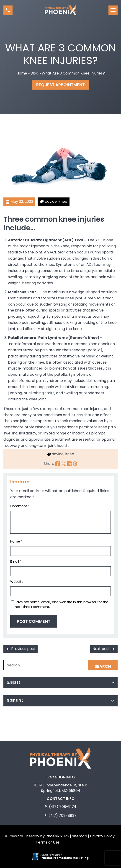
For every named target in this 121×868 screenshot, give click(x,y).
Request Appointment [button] (60, 85)
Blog (34, 73)
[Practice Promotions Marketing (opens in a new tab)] (64, 858)
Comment (20, 506)
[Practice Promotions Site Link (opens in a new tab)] (36, 857)
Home (22, 73)
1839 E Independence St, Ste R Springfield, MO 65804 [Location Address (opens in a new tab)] (61, 788)
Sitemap (80, 836)
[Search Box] (60, 665)
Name (16, 541)
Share (49, 464)
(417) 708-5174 (63, 807)
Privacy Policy (102, 836)
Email (16, 562)
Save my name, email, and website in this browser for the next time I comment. (62, 604)
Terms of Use (48, 842)
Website (17, 582)
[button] (8, 10)
